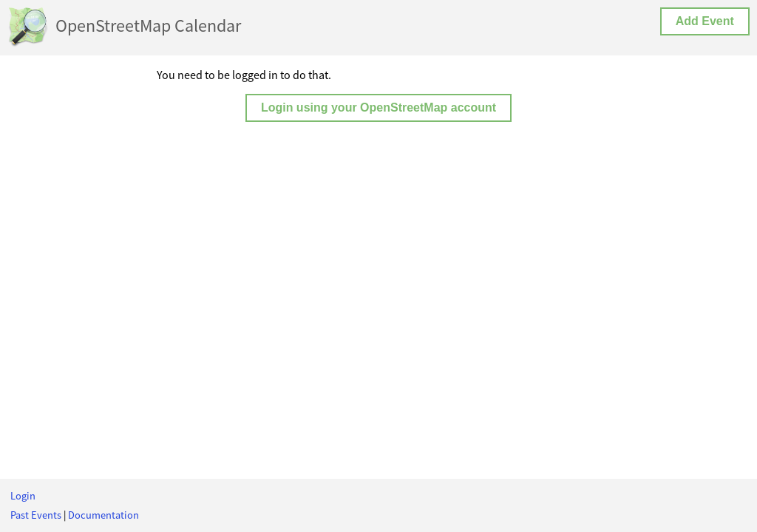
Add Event (705, 21)
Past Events (36, 515)
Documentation (103, 515)
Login (23, 496)
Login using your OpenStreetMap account (378, 108)
